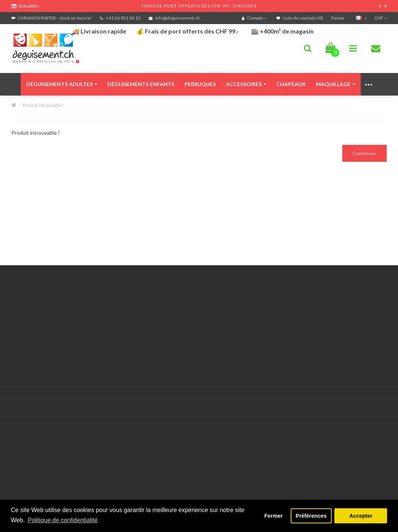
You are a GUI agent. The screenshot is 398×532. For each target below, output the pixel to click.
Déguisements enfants (141, 84)
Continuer (364, 153)
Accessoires (246, 84)
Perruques (200, 84)
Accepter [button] (361, 516)
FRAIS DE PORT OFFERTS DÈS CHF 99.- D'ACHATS (199, 6)
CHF (380, 18)
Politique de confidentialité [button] (63, 520)
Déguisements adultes (62, 84)
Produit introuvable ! (43, 105)
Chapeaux (291, 84)
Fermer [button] (274, 516)
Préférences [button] (311, 516)
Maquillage (335, 84)
